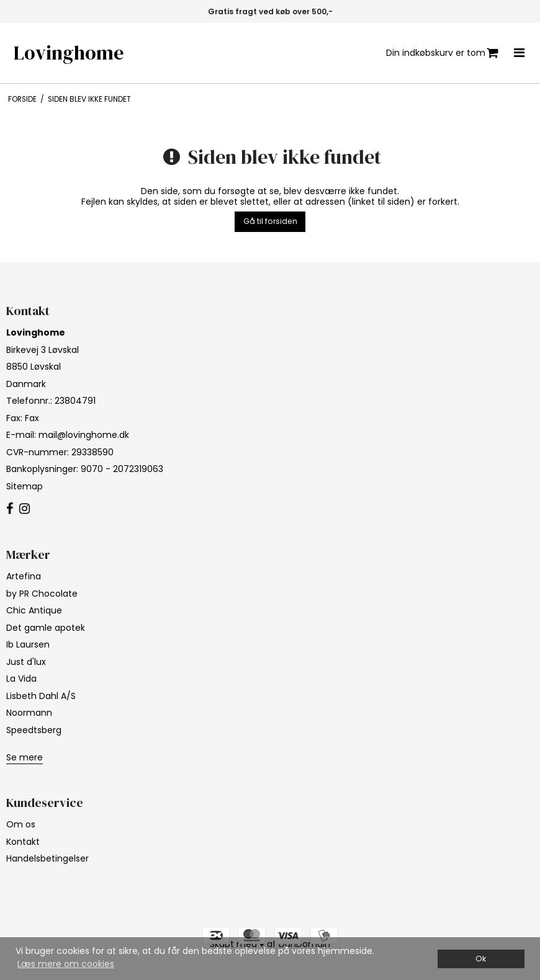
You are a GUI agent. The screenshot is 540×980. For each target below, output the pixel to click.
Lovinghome (69, 53)
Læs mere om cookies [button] (66, 964)
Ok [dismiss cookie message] (481, 959)
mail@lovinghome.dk (84, 435)
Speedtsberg (34, 730)
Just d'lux (26, 662)
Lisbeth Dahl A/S (41, 696)
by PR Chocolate (42, 594)
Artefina (24, 576)
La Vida (21, 679)
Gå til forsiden (270, 221)
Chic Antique (34, 610)
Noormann (29, 713)
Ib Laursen (28, 644)
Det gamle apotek (46, 628)
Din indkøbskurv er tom (442, 53)
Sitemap (25, 486)
